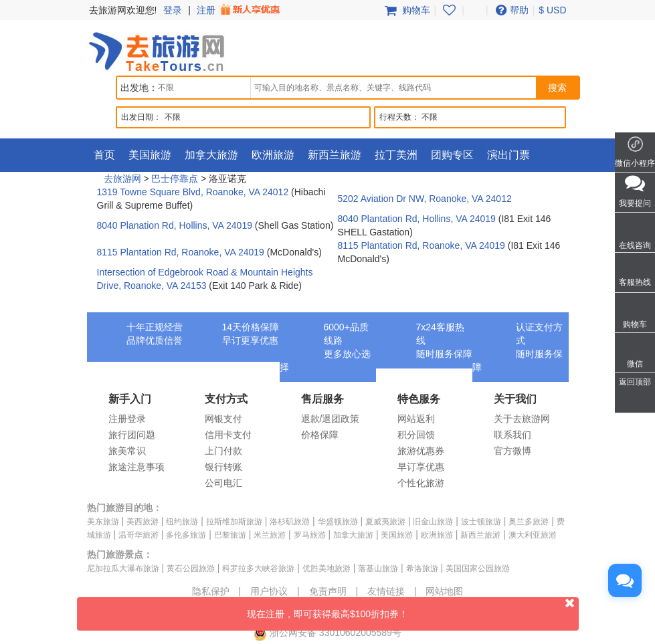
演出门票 (508, 155)
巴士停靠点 (175, 179)
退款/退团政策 (331, 419)
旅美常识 (127, 451)
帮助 (510, 10)
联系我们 (512, 435)
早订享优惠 (421, 467)
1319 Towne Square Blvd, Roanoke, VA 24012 (193, 192)
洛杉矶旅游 (290, 522)
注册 (240, 10)
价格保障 (320, 435)
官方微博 (512, 451)
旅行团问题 (132, 435)
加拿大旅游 (211, 155)
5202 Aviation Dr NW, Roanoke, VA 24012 (425, 199)
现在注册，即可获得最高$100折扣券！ (413, 608)
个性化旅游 (421, 483)
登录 (173, 10)
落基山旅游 (378, 568)
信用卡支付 (228, 435)
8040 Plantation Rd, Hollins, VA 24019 (417, 219)
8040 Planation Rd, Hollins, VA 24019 (175, 225)
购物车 (406, 10)
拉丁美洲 (396, 155)
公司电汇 (223, 483)
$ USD (552, 10)
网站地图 (444, 591)
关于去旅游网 (522, 419)
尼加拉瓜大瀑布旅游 (123, 568)
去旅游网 (122, 179)
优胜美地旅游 (326, 568)
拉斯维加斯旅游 (234, 522)
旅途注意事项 (136, 467)
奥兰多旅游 (529, 522)
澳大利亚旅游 (533, 535)
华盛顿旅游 (338, 522)
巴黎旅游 (230, 535)
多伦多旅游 (186, 535)
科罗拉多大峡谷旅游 (258, 568)
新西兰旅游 (335, 155)
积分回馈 (416, 435)
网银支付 (223, 419)
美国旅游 (150, 155)
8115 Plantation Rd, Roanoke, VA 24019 (181, 252)
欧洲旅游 (273, 155)
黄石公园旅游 (191, 568)
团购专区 (452, 155)
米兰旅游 (270, 535)
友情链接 (386, 591)
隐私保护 (211, 591)
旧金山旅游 (433, 522)
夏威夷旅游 (385, 522)
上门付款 (223, 451)
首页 (104, 155)
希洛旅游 (422, 568)
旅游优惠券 (421, 451)
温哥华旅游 (138, 535)
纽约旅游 (182, 522)
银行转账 (223, 467)
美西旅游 (143, 522)
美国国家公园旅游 (478, 568)
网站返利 (416, 419)
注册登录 (127, 419)
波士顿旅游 (481, 522)
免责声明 (328, 591)
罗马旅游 (310, 535)
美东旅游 (103, 522)
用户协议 (269, 591)
